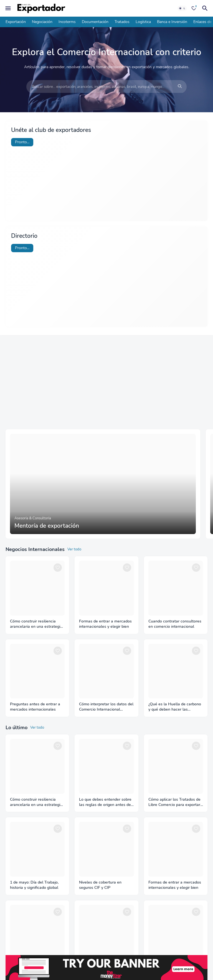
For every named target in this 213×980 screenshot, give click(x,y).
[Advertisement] (106, 382)
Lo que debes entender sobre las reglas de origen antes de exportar (105, 802)
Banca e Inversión (172, 22)
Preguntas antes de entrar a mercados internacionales (35, 707)
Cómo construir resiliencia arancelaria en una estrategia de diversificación (36, 624)
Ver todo (74, 549)
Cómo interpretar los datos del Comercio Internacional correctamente (106, 707)
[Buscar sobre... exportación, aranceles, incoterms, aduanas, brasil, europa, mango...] (106, 87)
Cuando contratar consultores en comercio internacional (175, 624)
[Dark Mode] (182, 8)
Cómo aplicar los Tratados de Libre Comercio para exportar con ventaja (174, 802)
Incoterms (67, 22)
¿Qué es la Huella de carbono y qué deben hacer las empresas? (175, 707)
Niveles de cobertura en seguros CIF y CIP (100, 885)
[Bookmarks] (194, 8)
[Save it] (58, 568)
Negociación (42, 22)
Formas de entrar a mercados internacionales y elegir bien (105, 624)
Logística (143, 22)
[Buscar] (206, 8)
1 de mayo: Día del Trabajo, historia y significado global (34, 885)
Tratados (122, 22)
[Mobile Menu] (8, 8)
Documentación (95, 22)
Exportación (16, 22)
